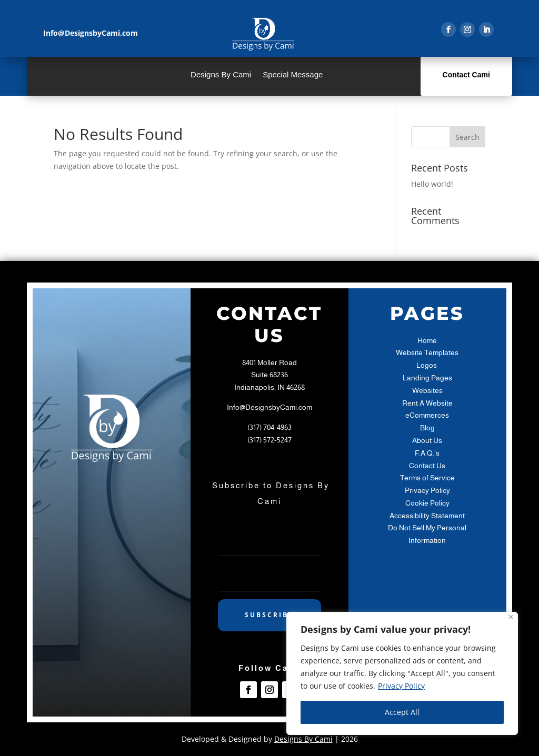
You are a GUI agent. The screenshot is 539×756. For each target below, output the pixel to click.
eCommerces (427, 415)
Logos (427, 365)
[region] (402, 673)
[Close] (511, 617)
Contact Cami (466, 75)
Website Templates (427, 352)
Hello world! (432, 184)
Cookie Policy (427, 503)
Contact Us (427, 466)
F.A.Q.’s (427, 453)
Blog (427, 428)
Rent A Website (427, 403)
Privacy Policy (401, 686)
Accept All (402, 712)
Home (427, 340)
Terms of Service (427, 478)
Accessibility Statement (427, 516)
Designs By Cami (221, 75)
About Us (427, 440)
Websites (427, 390)
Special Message (293, 75)
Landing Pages (427, 378)
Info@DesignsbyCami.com (269, 407)
